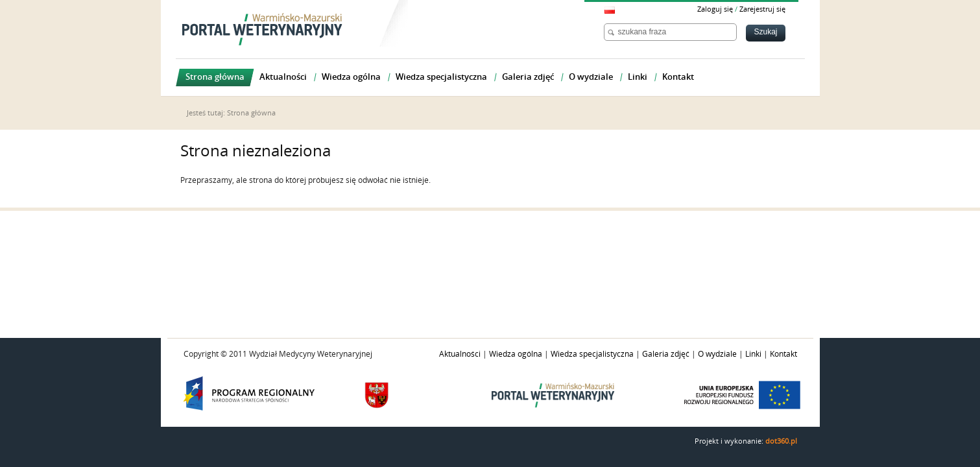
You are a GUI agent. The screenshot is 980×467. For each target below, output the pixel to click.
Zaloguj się (715, 9)
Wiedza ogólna (516, 354)
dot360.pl (781, 441)
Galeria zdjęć (666, 354)
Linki (753, 354)
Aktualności (460, 354)
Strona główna (251, 113)
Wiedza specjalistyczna (592, 354)
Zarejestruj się (762, 9)
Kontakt (783, 354)
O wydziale (717, 354)
